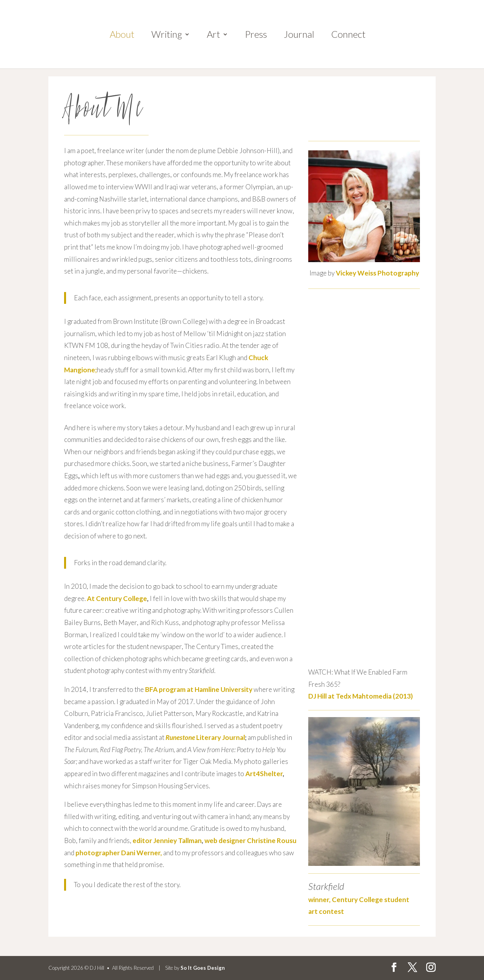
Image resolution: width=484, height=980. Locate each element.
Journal (299, 36)
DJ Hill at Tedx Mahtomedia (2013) (361, 696)
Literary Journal (205, 737)
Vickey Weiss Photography (377, 273)
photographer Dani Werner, (119, 853)
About (122, 36)
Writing (167, 36)
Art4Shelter (264, 774)
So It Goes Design (203, 968)
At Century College (117, 598)
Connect (348, 36)
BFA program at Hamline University (199, 689)
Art (213, 36)
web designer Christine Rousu (250, 840)
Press (256, 36)
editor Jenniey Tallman (167, 840)
